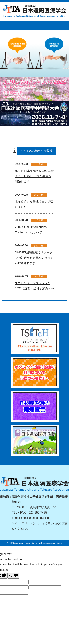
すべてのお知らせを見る (36, 151)
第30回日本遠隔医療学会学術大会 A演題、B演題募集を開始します (34, 176)
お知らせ (39, 164)
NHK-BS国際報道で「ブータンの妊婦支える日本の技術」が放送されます (34, 258)
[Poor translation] (13, 576)
